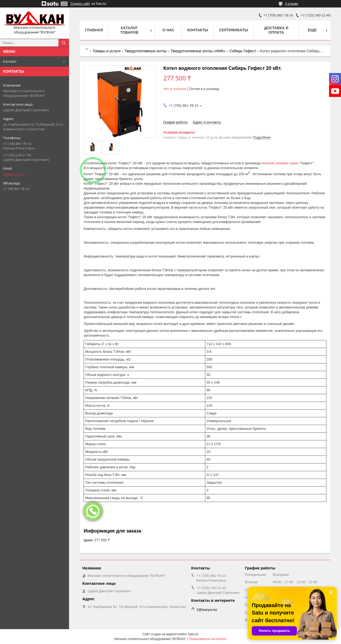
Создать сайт (80, 4)
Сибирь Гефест (243, 51)
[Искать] (64, 43)
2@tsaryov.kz (14, 174)
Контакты (198, 30)
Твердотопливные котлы (146, 51)
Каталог (10, 61)
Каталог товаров (129, 30)
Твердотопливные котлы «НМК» (198, 51)
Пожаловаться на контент (208, 639)
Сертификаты (234, 30)
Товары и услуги (106, 51)
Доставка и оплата (276, 30)
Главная (94, 30)
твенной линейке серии (280, 163)
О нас (169, 30)
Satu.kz (193, 634)
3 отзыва (291, 4)
